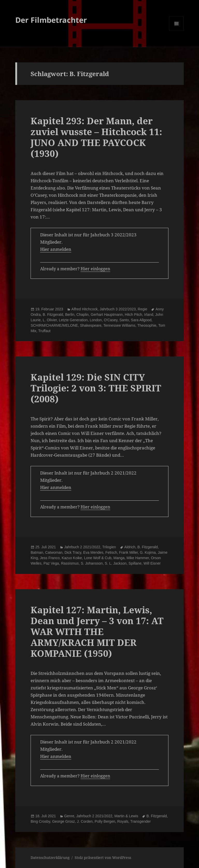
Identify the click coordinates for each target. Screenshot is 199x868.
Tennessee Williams (119, 325)
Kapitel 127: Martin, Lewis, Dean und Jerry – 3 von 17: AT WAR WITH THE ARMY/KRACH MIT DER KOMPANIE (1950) (97, 632)
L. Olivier (50, 320)
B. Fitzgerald (53, 315)
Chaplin (83, 315)
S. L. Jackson (116, 563)
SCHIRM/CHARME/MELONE (54, 325)
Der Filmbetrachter (51, 20)
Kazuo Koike (72, 558)
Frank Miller (128, 552)
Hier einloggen (95, 269)
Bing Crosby (40, 821)
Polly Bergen (105, 821)
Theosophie (147, 325)
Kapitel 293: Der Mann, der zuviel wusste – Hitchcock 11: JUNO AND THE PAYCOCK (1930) (96, 137)
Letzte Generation (73, 320)
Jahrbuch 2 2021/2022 (82, 547)
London (96, 320)
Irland (149, 315)
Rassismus (70, 563)
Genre (69, 816)
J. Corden (85, 821)
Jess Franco (50, 558)
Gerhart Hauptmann (107, 315)
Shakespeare (91, 325)
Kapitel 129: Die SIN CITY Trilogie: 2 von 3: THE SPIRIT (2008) (96, 388)
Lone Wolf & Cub (98, 558)
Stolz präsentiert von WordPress (103, 858)
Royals (123, 821)
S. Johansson (92, 563)
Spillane (135, 563)
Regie (143, 309)
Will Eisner (152, 563)
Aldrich (130, 547)
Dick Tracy (73, 552)
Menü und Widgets (177, 31)
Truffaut (44, 331)
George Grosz (63, 821)
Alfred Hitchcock (85, 309)
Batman (37, 552)
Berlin (70, 315)
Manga (119, 558)
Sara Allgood (141, 320)
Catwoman (54, 552)
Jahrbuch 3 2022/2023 (118, 309)
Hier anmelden (56, 249)
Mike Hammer (138, 558)
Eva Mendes (93, 552)
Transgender (141, 821)
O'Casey (111, 320)
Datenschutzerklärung (50, 858)
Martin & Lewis (126, 816)
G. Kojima (148, 552)
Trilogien (109, 547)
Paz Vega (51, 563)
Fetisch (111, 552)
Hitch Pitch (134, 315)
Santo (124, 320)
